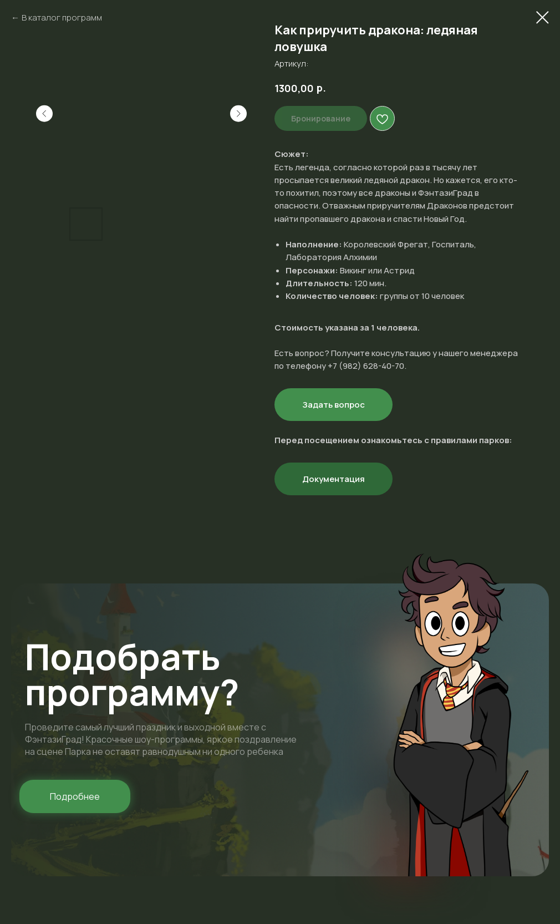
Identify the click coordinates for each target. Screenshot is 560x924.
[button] (75, 796)
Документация (334, 479)
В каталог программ (62, 17)
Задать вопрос (334, 405)
